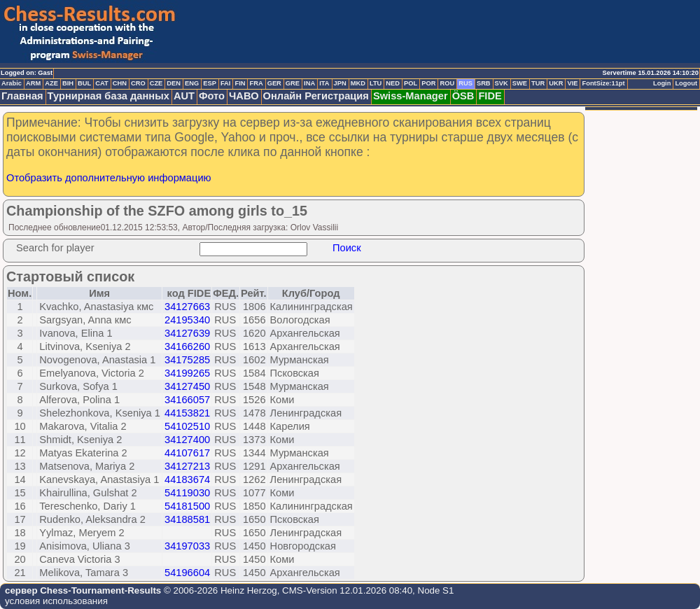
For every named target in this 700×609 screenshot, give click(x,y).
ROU (447, 83)
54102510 (187, 426)
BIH (68, 83)
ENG (192, 83)
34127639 (187, 333)
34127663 (187, 307)
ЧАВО (244, 96)
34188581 (187, 519)
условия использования (56, 601)
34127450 (187, 386)
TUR (538, 83)
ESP (210, 83)
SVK (502, 83)
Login (662, 83)
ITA (324, 83)
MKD (358, 83)
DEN (174, 83)
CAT (101, 83)
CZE (156, 83)
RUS (465, 83)
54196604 (187, 573)
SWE (520, 83)
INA (309, 83)
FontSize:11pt (603, 83)
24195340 (187, 320)
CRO (138, 83)
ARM (33, 83)
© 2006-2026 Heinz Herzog (219, 590)
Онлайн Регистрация (316, 96)
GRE (293, 83)
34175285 (187, 360)
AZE (51, 83)
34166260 (187, 346)
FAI (226, 83)
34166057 (187, 400)
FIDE (490, 96)
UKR (556, 83)
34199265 (187, 373)
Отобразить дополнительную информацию (109, 178)
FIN (240, 83)
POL (411, 83)
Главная (22, 96)
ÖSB (463, 96)
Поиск (347, 248)
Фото (212, 96)
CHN (120, 83)
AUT (184, 96)
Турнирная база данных (108, 96)
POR (428, 83)
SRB (484, 83)
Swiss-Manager (411, 96)
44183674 (187, 479)
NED (393, 83)
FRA (256, 83)
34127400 (187, 440)
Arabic (12, 83)
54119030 (187, 493)
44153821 (187, 413)
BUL (84, 83)
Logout (686, 83)
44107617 (187, 453)
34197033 (187, 546)
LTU (376, 83)
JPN (340, 83)
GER (274, 83)
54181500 (187, 506)
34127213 (187, 466)
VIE (572, 83)
